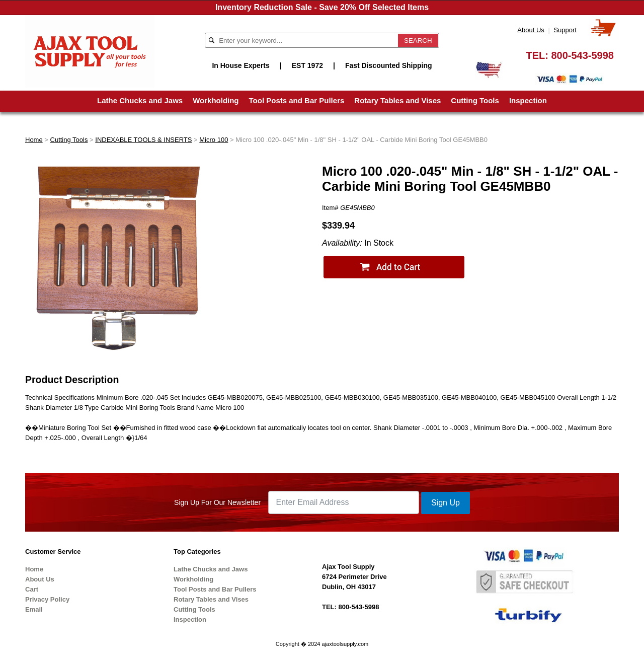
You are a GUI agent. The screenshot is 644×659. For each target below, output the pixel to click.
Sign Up (446, 503)
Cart (32, 589)
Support (565, 30)
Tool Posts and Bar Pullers (297, 100)
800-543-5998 (582, 55)
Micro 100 (214, 140)
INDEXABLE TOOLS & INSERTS (143, 140)
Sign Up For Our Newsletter (217, 502)
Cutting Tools (475, 100)
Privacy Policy (47, 599)
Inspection (528, 100)
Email (34, 609)
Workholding (216, 100)
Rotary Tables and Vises (397, 100)
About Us (531, 30)
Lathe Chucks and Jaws (140, 100)
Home (34, 140)
